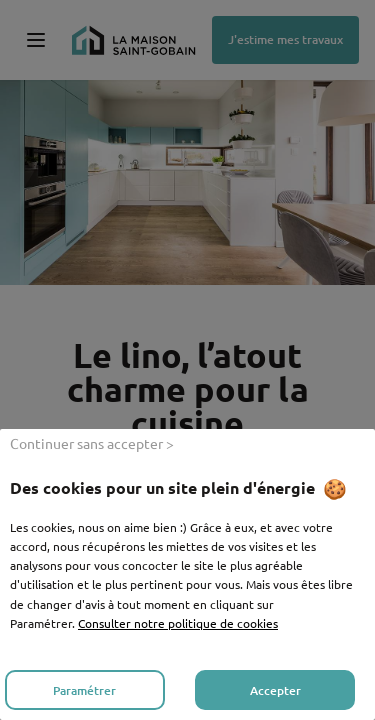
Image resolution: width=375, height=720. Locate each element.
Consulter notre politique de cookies (178, 623)
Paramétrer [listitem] (84, 690)
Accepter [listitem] (275, 690)
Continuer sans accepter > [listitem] (92, 443)
